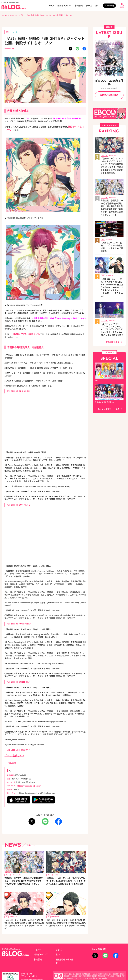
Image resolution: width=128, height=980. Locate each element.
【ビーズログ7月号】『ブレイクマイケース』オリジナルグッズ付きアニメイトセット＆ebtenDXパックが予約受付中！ (112, 292)
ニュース (50, 5)
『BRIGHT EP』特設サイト (16, 746)
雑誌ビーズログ (64, 5)
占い (97, 5)
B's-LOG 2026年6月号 (109, 80)
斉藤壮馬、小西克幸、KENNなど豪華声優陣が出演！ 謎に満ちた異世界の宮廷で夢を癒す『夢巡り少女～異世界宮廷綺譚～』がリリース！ (24, 877)
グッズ (89, 5)
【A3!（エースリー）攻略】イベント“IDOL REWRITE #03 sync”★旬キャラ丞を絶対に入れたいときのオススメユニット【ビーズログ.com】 (66, 917)
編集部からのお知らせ (64, 953)
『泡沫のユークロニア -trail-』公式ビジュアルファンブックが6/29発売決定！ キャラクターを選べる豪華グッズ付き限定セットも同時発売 (66, 876)
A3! (20, 15)
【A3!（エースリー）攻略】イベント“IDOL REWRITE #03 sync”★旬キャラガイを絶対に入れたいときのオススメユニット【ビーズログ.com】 (24, 919)
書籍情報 (79, 5)
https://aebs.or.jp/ (99, 968)
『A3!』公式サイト (12, 751)
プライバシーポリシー (42, 964)
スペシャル (13, 15)
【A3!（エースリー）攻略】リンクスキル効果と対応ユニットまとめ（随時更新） (112, 223)
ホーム (4, 15)
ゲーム (13, 31)
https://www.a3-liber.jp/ (26, 781)
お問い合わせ (25, 964)
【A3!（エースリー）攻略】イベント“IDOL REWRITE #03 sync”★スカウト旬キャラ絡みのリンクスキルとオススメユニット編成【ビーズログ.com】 (112, 257)
